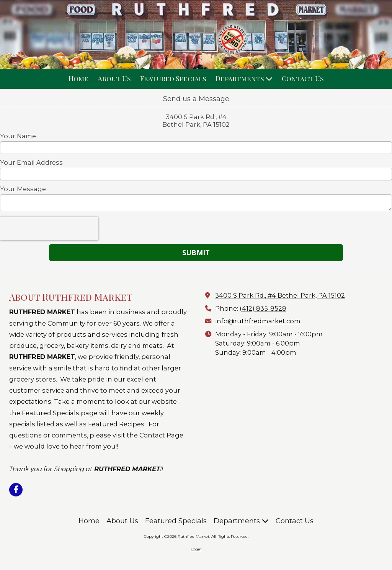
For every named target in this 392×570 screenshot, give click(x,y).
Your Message (23, 189)
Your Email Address (31, 162)
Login (196, 549)
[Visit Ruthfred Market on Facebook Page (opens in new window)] (16, 490)
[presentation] (49, 229)
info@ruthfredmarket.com (258, 321)
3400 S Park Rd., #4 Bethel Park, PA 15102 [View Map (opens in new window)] (280, 295)
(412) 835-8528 (263, 308)
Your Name (18, 136)
